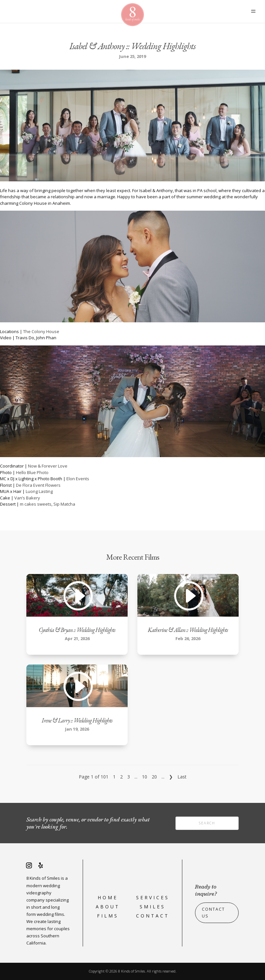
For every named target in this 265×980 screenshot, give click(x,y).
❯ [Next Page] (171, 777)
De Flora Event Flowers (38, 485)
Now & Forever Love (48, 466)
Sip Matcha (64, 504)
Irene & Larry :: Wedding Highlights (77, 720)
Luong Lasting (39, 491)
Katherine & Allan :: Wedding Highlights (188, 630)
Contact (153, 916)
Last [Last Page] (182, 777)
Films (108, 916)
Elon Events (78, 479)
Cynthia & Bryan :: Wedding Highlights (77, 630)
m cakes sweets (36, 504)
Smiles (153, 907)
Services (153, 897)
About (108, 907)
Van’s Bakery (27, 498)
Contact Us (213, 913)
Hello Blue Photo (32, 472)
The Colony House (41, 331)
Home (108, 897)
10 (145, 777)
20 (154, 777)
